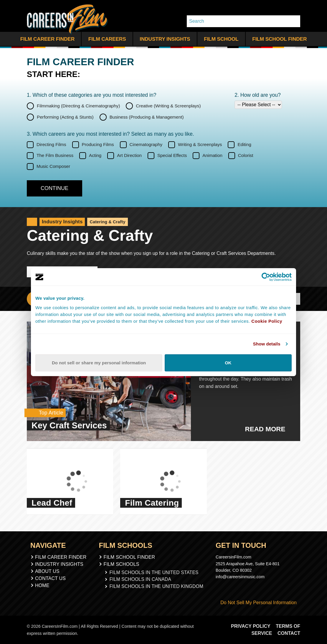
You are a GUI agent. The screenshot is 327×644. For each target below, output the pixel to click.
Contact (289, 633)
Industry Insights (165, 39)
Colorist (246, 155)
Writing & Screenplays (200, 144)
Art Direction (129, 155)
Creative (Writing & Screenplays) (168, 105)
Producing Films (98, 144)
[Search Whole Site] (294, 21)
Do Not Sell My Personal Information (256, 603)
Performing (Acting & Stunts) (65, 117)
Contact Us (50, 578)
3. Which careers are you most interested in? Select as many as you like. (110, 134)
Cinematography (146, 144)
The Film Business (55, 155)
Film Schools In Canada (142, 579)
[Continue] (54, 188)
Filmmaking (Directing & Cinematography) (78, 105)
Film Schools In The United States (154, 572)
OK (228, 363)
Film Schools (125, 564)
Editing (244, 144)
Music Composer (53, 166)
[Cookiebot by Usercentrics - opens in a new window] (266, 277)
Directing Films (51, 144)
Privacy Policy (252, 626)
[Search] (237, 21)
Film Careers (107, 39)
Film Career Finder (47, 39)
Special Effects (172, 155)
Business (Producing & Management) (147, 117)
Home (42, 585)
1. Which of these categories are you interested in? (92, 95)
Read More (268, 429)
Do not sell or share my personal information (99, 363)
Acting (95, 155)
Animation (212, 155)
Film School (221, 39)
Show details (267, 344)
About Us (47, 571)
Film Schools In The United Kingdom (156, 585)
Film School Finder (279, 39)
